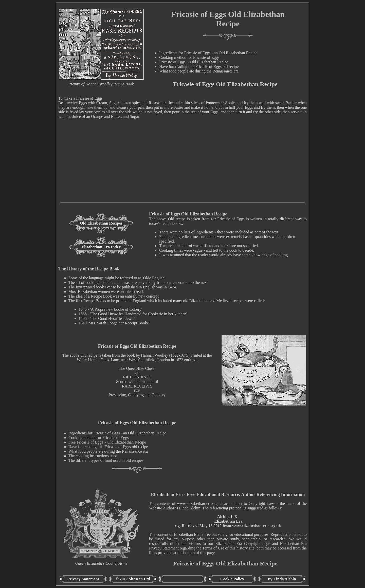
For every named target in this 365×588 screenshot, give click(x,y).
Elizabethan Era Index (101, 247)
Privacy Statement (83, 579)
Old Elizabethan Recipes (101, 223)
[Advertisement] (182, 167)
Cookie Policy (232, 579)
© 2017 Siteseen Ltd (133, 579)
